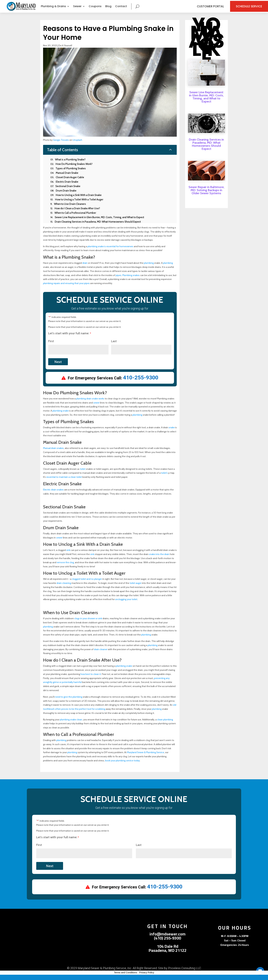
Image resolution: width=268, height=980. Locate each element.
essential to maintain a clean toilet (64, 482)
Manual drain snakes (53, 453)
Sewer (77, 9)
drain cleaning (64, 588)
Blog (108, 9)
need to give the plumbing (69, 702)
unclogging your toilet (126, 605)
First (51, 346)
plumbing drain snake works (90, 404)
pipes (119, 280)
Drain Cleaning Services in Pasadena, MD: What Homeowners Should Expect (206, 150)
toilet (83, 474)
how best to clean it (91, 679)
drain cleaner (101, 655)
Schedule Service (242, 9)
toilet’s (164, 478)
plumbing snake (61, 416)
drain (85, 268)
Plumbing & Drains (53, 9)
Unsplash (77, 145)
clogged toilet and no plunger (87, 584)
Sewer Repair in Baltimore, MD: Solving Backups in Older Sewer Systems (206, 195)
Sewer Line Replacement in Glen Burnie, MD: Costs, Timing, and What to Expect (206, 102)
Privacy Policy (147, 978)
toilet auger (136, 588)
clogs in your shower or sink (88, 624)
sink (68, 556)
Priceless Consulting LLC (185, 974)
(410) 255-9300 (167, 944)
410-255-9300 (141, 383)
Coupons (95, 9)
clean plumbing (165, 725)
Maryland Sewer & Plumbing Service (146, 758)
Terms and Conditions (126, 978)
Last (114, 346)
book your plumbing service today (122, 766)
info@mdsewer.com (167, 939)
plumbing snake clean (71, 725)
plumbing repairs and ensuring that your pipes (66, 289)
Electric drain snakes (53, 495)
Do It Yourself (65, 51)
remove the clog (65, 568)
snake (172, 433)
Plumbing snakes (131, 280)
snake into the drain (159, 559)
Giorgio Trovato (61, 145)
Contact (121, 9)
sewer (96, 408)
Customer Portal (201, 9)
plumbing (149, 268)
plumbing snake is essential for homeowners (110, 252)
